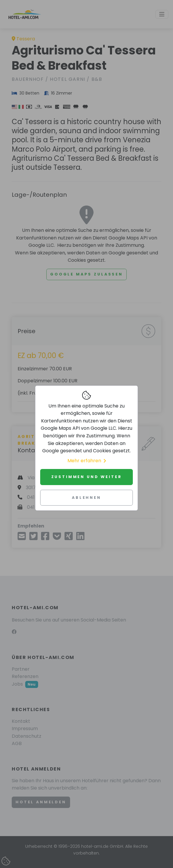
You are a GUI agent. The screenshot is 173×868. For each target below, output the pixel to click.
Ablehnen (86, 498)
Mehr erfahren (87, 461)
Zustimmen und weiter (87, 477)
